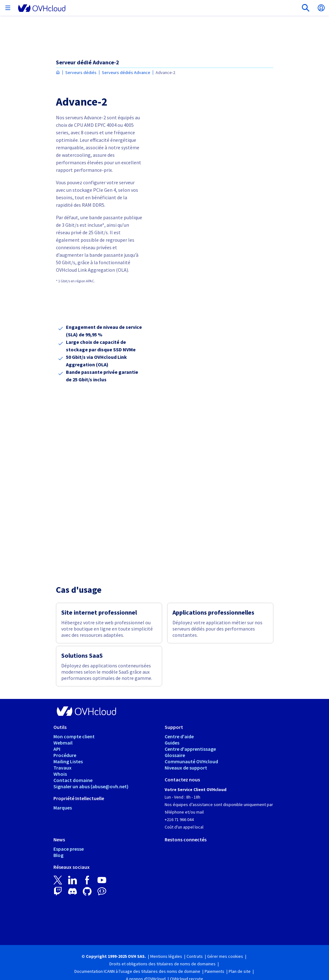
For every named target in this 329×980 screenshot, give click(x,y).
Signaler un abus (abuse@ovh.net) (91, 786)
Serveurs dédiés (81, 72)
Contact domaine (73, 780)
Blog (58, 855)
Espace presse (69, 849)
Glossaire (175, 755)
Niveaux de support (186, 768)
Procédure (65, 755)
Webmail (63, 743)
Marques (63, 808)
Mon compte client (74, 736)
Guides (172, 743)
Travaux (62, 768)
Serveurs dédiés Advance (126, 72)
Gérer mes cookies (225, 956)
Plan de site (240, 971)
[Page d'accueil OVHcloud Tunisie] (58, 73)
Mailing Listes (68, 761)
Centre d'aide (179, 736)
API (57, 749)
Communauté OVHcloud (191, 761)
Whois (60, 774)
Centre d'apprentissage (190, 749)
